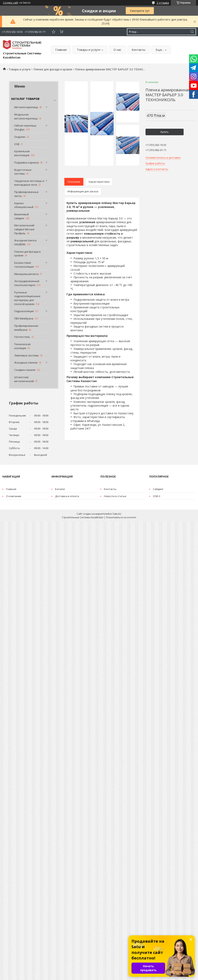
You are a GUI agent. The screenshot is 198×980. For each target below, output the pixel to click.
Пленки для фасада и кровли (53, 69)
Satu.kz (117, 514)
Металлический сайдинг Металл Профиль (24, 229)
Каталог (60, 489)
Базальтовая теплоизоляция (24, 265)
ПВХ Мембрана (24, 318)
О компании (14, 496)
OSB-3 (157, 496)
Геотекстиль (22, 337)
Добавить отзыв (53, 32)
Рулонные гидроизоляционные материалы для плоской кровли (27, 298)
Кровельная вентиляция (22, 153)
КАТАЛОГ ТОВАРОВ (25, 99)
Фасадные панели (26, 363)
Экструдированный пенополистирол (27, 283)
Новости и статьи (115, 496)
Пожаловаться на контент (121, 517)
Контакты (139, 50)
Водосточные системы (23, 172)
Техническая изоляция (22, 346)
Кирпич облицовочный (24, 205)
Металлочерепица (26, 107)
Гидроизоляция (24, 311)
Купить (164, 132)
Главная (61, 50)
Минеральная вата (26, 274)
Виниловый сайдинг (21, 216)
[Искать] (192, 32)
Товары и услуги (89, 50)
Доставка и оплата (67, 496)
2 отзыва (163, 3)
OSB (17, 144)
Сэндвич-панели (25, 370)
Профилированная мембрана (26, 328)
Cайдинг (158, 489)
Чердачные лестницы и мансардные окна (29, 183)
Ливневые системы (27, 355)
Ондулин (20, 137)
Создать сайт (11, 3)
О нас (117, 50)
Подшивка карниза (27, 162)
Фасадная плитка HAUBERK (25, 242)
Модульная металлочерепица (26, 116)
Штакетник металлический (24, 379)
